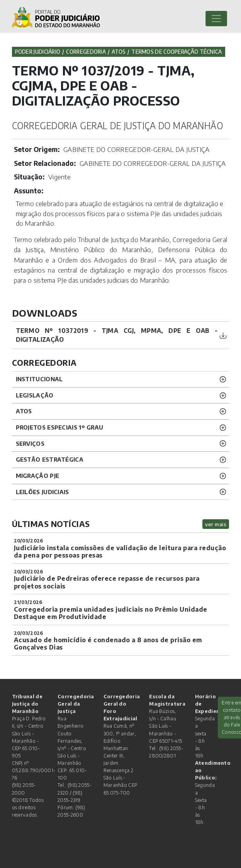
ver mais (216, 524)
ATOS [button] (24, 411)
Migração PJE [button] (38, 476)
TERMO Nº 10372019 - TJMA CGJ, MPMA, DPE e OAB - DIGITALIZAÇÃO (117, 335)
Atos (119, 52)
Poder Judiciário (38, 52)
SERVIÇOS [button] (30, 443)
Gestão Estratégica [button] (50, 459)
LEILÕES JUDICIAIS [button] (42, 492)
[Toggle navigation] (216, 19)
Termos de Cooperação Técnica (177, 52)
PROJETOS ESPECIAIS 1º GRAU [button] (60, 427)
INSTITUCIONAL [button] (39, 379)
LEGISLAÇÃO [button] (35, 395)
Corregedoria (86, 52)
